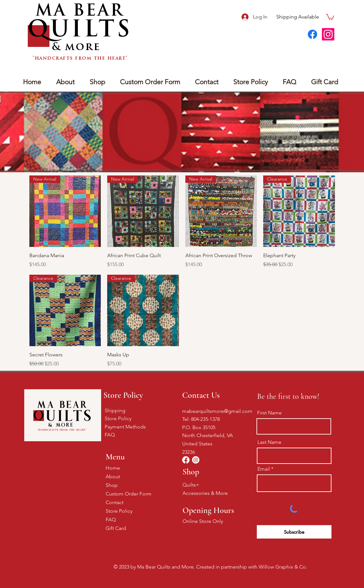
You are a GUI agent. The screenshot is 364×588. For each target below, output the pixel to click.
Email (264, 469)
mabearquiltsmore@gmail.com (217, 411)
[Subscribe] (294, 532)
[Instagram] (328, 34)
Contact (115, 502)
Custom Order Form (128, 494)
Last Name (269, 442)
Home (113, 468)
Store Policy (118, 418)
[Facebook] (312, 34)
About (113, 476)
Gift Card (116, 528)
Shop (112, 485)
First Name (269, 413)
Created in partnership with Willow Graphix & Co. (252, 567)
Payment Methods (125, 427)
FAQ (110, 435)
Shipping (115, 410)
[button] (330, 17)
